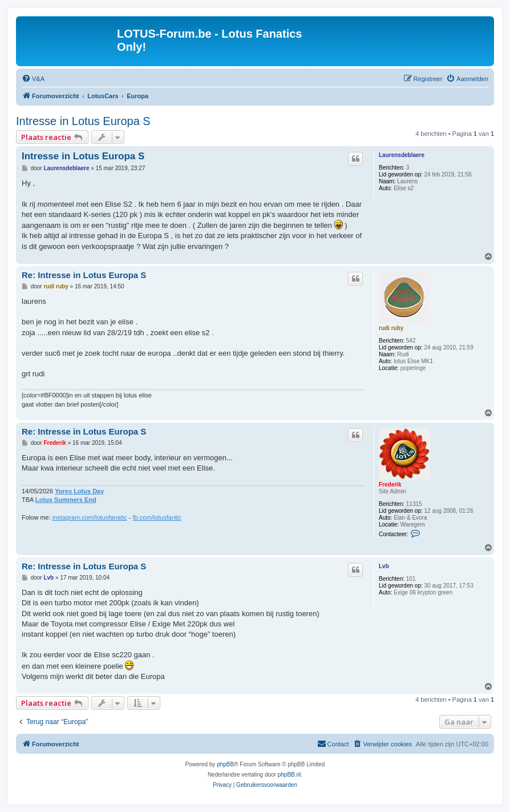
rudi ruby (391, 328)
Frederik (390, 485)
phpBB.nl (290, 775)
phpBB (225, 764)
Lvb (384, 566)
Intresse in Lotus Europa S (83, 121)
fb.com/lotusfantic (157, 517)
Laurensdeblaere (402, 155)
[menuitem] (33, 79)
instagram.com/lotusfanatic (90, 517)
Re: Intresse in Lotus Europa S (84, 275)
